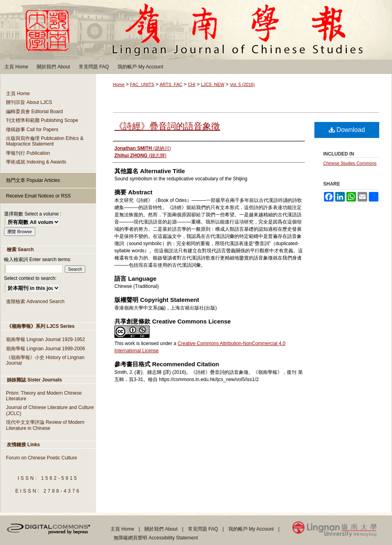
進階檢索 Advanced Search (35, 301)
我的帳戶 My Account (251, 529)
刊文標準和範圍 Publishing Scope (42, 120)
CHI (192, 84)
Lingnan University (342, 531)
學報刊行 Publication (28, 153)
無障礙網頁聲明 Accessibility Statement (156, 538)
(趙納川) (143, 148)
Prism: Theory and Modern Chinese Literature (44, 396)
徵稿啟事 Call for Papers (32, 130)
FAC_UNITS (142, 84)
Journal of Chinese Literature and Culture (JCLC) (50, 410)
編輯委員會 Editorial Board (34, 112)
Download (347, 130)
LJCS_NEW (213, 84)
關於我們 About (161, 529)
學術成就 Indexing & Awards (36, 162)
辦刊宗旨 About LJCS (29, 102)
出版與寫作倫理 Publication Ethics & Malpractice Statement (45, 141)
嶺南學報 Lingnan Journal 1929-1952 (45, 339)
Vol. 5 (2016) (242, 84)
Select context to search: (30, 278)
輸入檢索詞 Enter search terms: (38, 260)
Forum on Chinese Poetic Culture (41, 458)
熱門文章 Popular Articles (33, 180)
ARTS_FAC (171, 84)
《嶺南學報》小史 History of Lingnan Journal (45, 360)
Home (119, 84)
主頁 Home (18, 94)
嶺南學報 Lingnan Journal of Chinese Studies (196, 30)
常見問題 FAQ (203, 529)
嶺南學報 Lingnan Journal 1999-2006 (45, 349)
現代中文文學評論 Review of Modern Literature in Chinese (45, 425)
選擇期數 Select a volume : (33, 214)
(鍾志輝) (140, 156)
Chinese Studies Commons (350, 163)
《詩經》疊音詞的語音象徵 (167, 126)
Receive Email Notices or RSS (38, 196)
